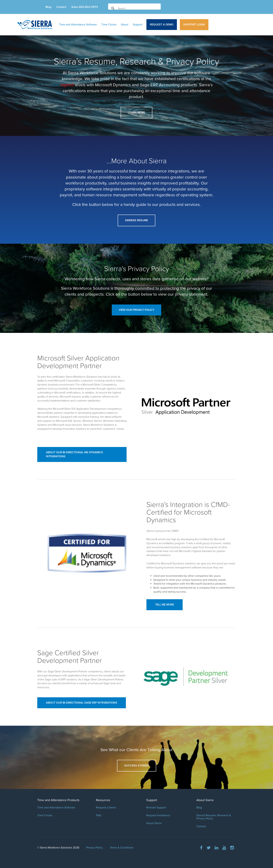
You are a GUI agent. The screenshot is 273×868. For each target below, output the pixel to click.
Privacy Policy (95, 848)
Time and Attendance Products (58, 800)
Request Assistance (158, 815)
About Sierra (154, 823)
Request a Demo (162, 25)
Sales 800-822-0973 (85, 7)
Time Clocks (109, 25)
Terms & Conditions (122, 848)
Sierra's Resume (136, 220)
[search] (134, 8)
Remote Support (156, 808)
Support (138, 25)
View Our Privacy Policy (136, 310)
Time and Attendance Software (78, 25)
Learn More (136, 113)
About (125, 25)
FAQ (99, 815)
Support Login (194, 25)
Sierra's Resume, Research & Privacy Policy (214, 817)
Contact (61, 7)
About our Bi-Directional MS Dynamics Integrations (75, 454)
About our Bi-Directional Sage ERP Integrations (82, 703)
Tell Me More (165, 605)
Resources (103, 800)
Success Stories (137, 766)
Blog (48, 7)
